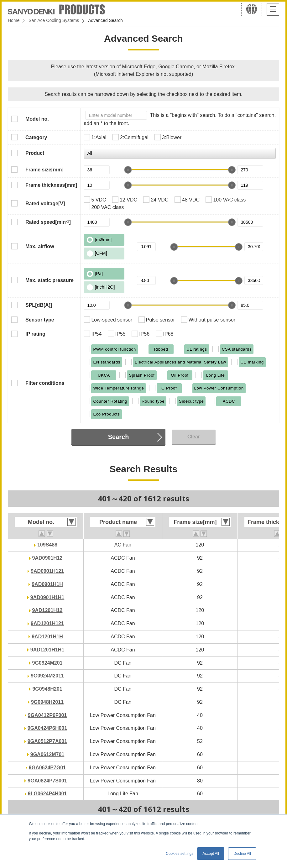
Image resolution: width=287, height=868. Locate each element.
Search (119, 437)
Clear (194, 437)
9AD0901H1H (47, 584)
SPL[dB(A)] (39, 305)
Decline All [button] (242, 854)
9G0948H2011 (47, 702)
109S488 (47, 545)
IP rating (35, 334)
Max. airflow (40, 246)
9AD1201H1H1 (47, 650)
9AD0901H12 (47, 558)
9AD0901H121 (47, 571)
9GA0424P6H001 (47, 728)
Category (36, 137)
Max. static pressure (50, 280)
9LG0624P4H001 (47, 794)
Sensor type (40, 320)
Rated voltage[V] (45, 204)
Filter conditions (45, 383)
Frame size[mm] (44, 170)
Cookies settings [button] (180, 854)
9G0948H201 (47, 689)
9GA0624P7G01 (47, 768)
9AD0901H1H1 (47, 597)
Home (14, 20)
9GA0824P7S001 (47, 781)
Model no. (37, 119)
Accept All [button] (211, 854)
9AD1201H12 (47, 610)
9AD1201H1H (47, 637)
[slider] (128, 170)
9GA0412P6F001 (47, 715)
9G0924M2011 (47, 676)
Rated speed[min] (48, 222)
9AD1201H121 (47, 623)
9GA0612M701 (47, 754)
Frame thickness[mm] (51, 185)
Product (35, 153)
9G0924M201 (47, 663)
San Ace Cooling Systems (54, 20)
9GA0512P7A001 (47, 741)
